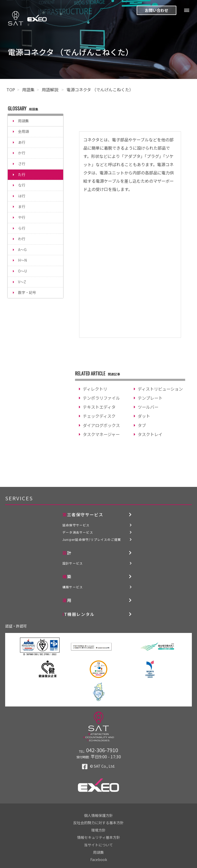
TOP (11, 90)
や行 (22, 217)
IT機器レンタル (79, 614)
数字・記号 (27, 292)
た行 (22, 174)
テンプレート (150, 398)
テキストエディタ (99, 407)
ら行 (22, 228)
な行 (22, 185)
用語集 (28, 90)
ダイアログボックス (101, 425)
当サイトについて (98, 845)
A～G (22, 250)
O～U (22, 271)
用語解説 (51, 90)
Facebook (99, 859)
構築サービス (73, 587)
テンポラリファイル (101, 398)
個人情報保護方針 (98, 815)
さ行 (22, 164)
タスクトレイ (150, 434)
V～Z (22, 282)
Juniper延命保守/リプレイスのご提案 (92, 539)
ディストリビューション (160, 389)
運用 (67, 600)
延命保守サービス (76, 525)
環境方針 (98, 830)
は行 (22, 196)
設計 (67, 553)
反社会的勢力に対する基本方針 (98, 823)
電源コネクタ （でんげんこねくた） (100, 90)
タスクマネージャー (101, 434)
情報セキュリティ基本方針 (99, 837)
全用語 (23, 131)
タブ (142, 425)
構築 (67, 576)
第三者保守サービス (83, 515)
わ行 (22, 239)
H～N (22, 260)
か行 (22, 153)
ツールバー (148, 407)
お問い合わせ (157, 10)
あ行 (22, 142)
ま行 (22, 206)
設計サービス (73, 563)
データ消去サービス (78, 532)
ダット (144, 416)
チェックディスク (99, 416)
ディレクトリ (95, 389)
